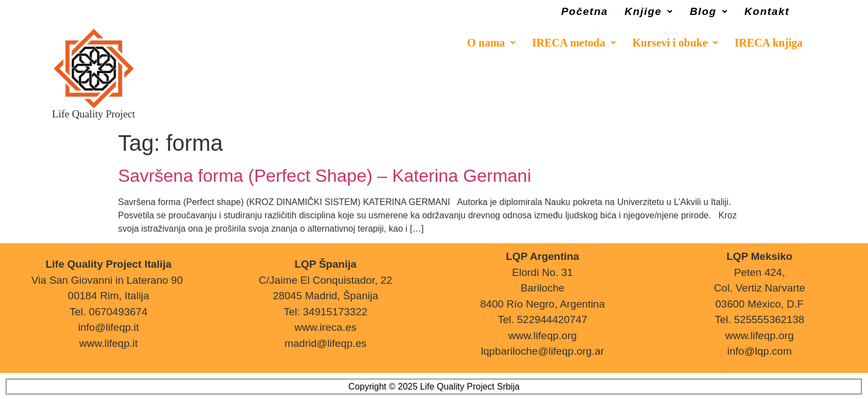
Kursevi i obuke (675, 43)
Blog (709, 11)
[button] (649, 12)
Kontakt (767, 11)
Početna (584, 11)
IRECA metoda (574, 43)
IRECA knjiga (769, 43)
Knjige (649, 11)
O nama (491, 43)
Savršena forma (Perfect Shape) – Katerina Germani (325, 176)
